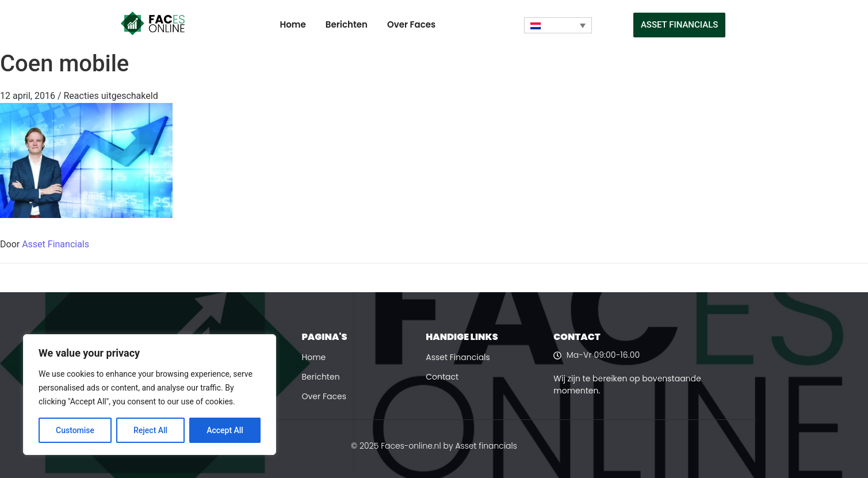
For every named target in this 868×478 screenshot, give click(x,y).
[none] (558, 25)
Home (293, 24)
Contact (442, 377)
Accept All (225, 430)
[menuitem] (558, 25)
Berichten (347, 24)
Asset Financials (56, 244)
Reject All (150, 430)
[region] (150, 395)
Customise (75, 430)
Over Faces (411, 24)
